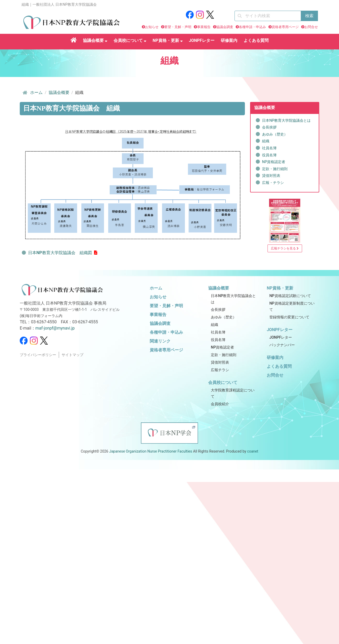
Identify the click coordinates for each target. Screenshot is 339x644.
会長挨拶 (269, 127)
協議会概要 (95, 40)
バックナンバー (282, 345)
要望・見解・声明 (178, 27)
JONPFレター (202, 40)
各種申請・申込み (252, 27)
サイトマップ (73, 355)
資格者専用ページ (285, 27)
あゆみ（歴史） (275, 134)
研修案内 (229, 40)
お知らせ (152, 27)
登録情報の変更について (289, 317)
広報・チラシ (273, 183)
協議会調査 (225, 27)
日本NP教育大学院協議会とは (286, 121)
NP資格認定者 (274, 162)
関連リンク (160, 341)
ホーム (32, 93)
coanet (253, 451)
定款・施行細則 (275, 169)
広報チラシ (220, 370)
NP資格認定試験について (290, 296)
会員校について (130, 40)
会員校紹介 (220, 404)
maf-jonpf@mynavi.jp (55, 328)
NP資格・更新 (168, 40)
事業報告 (204, 27)
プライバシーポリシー (38, 355)
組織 (266, 141)
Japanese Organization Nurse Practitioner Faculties (151, 451)
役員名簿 (269, 155)
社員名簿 (269, 148)
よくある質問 (256, 40)
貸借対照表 (271, 176)
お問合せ (311, 27)
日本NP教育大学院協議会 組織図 (60, 253)
